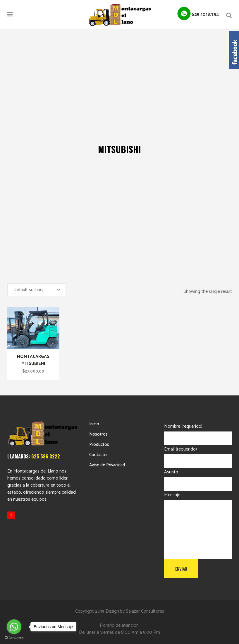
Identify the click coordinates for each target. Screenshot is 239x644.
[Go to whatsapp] (14, 627)
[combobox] (37, 290)
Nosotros (98, 434)
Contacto (98, 455)
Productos (99, 445)
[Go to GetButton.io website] (14, 638)
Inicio (94, 424)
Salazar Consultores (145, 611)
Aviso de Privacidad (107, 465)
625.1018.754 (205, 15)
